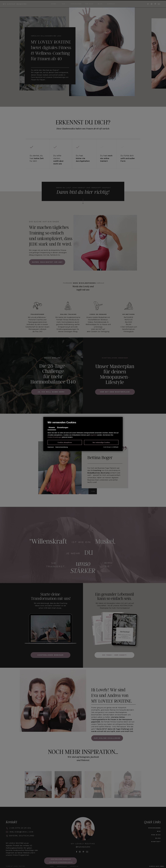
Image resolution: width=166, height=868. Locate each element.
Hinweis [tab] (52, 427)
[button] (65, 442)
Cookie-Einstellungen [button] (55, 437)
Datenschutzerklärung (62, 447)
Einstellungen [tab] (63, 427)
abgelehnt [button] (93, 435)
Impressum (51, 447)
